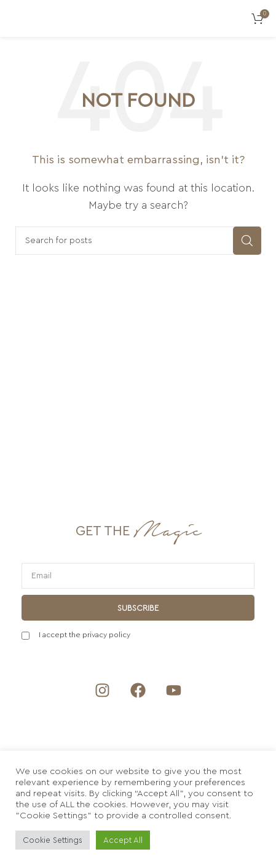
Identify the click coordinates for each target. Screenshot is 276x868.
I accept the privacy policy (85, 635)
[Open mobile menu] (15, 18)
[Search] (138, 241)
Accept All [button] (123, 840)
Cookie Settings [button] (53, 840)
